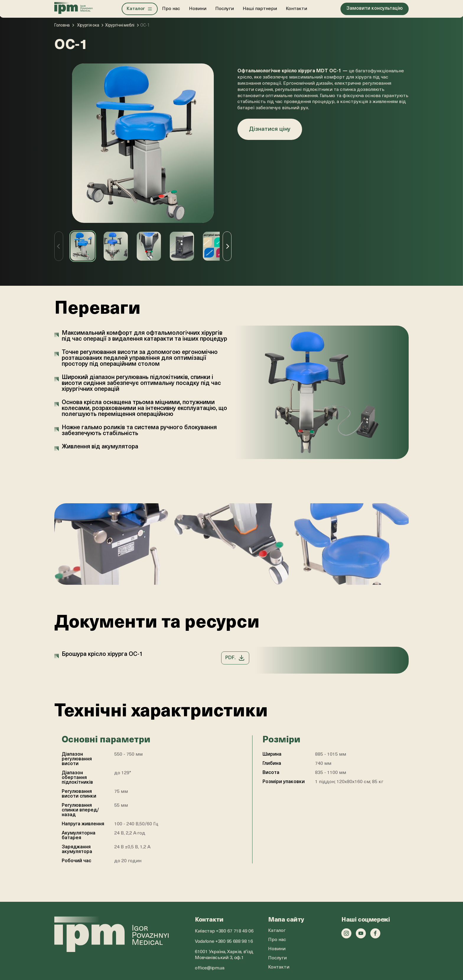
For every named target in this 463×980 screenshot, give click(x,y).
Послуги (225, 9)
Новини (198, 9)
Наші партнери (260, 9)
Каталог (277, 931)
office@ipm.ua (210, 968)
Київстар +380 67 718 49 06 (224, 931)
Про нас (171, 9)
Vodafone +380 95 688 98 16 (224, 942)
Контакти (297, 9)
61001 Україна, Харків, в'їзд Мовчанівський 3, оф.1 (224, 955)
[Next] (227, 246)
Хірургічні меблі (120, 25)
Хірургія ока (88, 25)
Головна (62, 25)
